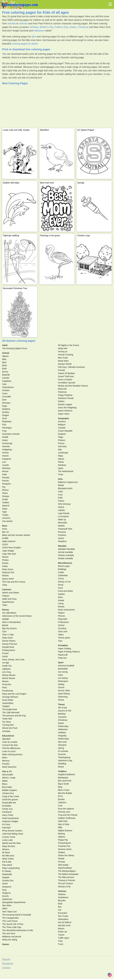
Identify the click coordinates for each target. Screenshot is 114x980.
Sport (61, 662)
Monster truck (64, 925)
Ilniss (60, 597)
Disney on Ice (64, 582)
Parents (6, 959)
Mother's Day (47, 27)
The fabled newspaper (68, 874)
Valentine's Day (65, 761)
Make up (62, 520)
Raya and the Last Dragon (14, 694)
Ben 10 (5, 532)
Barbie (61, 485)
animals (12, 24)
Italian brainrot (9, 541)
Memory (6, 761)
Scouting (62, 628)
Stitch (5, 909)
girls (34, 37)
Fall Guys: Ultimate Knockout (71, 367)
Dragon (5, 415)
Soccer (61, 687)
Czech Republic (65, 431)
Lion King (6, 672)
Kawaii (61, 600)
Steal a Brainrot (65, 411)
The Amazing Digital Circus (15, 348)
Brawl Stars (63, 361)
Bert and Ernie (65, 781)
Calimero (62, 802)
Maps (61, 456)
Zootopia (6, 731)
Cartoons (7, 590)
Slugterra (6, 893)
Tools (5, 585)
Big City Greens (9, 628)
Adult (5, 345)
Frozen (5, 653)
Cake (60, 491)
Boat (60, 904)
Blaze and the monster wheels (16, 535)
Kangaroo (7, 459)
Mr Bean (6, 852)
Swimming (63, 697)
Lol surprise (63, 516)
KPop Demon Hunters (12, 831)
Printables (63, 645)
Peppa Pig (63, 840)
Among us (63, 351)
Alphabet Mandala (66, 549)
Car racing (63, 672)
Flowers (62, 440)
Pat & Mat (7, 862)
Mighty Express (65, 831)
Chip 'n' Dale (8, 635)
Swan (5, 509)
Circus (61, 579)
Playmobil (63, 619)
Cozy (60, 495)
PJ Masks (7, 871)
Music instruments (66, 610)
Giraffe (5, 437)
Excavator (63, 913)
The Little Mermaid (11, 712)
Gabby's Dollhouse (67, 818)
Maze (5, 758)
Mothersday (63, 739)
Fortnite (62, 370)
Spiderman (7, 899)
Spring (61, 748)
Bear (4, 362)
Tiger (4, 512)
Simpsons (7, 887)
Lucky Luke (7, 840)
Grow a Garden (65, 380)
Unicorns (6, 518)
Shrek (5, 884)
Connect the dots (10, 745)
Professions (63, 622)
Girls (60, 479)
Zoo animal (7, 521)
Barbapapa (63, 778)
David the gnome (10, 800)
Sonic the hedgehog (67, 408)
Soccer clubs (64, 691)
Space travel (8, 579)
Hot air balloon (65, 922)
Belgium (62, 425)
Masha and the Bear (11, 843)
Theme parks (64, 638)
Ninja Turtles (8, 859)
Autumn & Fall (65, 711)
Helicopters (63, 919)
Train (60, 941)
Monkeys (6, 468)
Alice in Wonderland (11, 622)
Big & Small (63, 784)
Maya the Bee (8, 846)
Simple (61, 859)
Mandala (62, 546)
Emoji (61, 585)
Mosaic (61, 607)
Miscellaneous (65, 563)
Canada (62, 428)
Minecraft (62, 389)
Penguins (6, 484)
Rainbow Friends (66, 398)
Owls (4, 474)
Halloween (39, 31)
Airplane (62, 894)
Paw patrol (7, 865)
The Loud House (10, 921)
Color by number (10, 742)
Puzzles (6, 764)
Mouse (5, 471)
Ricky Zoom (8, 569)
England (62, 434)
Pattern (61, 613)
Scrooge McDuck (10, 697)
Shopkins (62, 541)
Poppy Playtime (65, 395)
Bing (60, 787)
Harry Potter (8, 815)
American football (66, 666)
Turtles (5, 515)
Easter (73, 27)
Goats (5, 440)
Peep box (62, 658)
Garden (62, 594)
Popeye (6, 596)
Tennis (61, 700)
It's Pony (6, 824)
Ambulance (63, 897)
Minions (6, 849)
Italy (60, 450)
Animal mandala (65, 552)
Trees (61, 474)
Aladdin (6, 619)
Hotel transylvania (10, 818)
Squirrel (6, 506)
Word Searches (9, 767)
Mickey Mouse (9, 675)
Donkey (6, 412)
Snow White (8, 700)
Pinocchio (7, 684)
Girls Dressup (64, 504)
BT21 (60, 796)
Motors (61, 929)
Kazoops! (6, 828)
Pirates (5, 560)
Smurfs (5, 896)
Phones (62, 616)
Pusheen (62, 535)
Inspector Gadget (10, 821)
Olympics (62, 745)
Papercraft (63, 655)
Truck (61, 944)
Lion (4, 462)
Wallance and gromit (12, 937)
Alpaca (5, 356)
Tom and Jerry (9, 933)
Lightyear (6, 669)
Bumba (61, 799)
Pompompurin (64, 843)
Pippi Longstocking (11, 868)
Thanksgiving (64, 757)
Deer (4, 400)
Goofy (5, 656)
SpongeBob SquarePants (14, 902)
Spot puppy (63, 865)
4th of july (62, 708)
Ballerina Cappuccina (68, 482)
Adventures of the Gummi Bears (17, 616)
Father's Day (62, 27)
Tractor (61, 935)
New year (62, 742)
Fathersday (63, 726)
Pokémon (62, 392)
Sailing (61, 684)
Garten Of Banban (66, 373)
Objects (62, 837)
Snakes (6, 502)
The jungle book (9, 709)
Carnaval (62, 717)
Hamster (6, 446)
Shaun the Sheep (66, 855)
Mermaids (63, 523)
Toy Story (6, 722)
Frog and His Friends (68, 815)
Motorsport (63, 681)
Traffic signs (64, 938)
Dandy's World (65, 364)
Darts (60, 675)
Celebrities (63, 575)
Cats (4, 384)
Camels (6, 378)
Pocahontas (8, 691)
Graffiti (5, 538)
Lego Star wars (9, 554)
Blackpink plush (65, 488)
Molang (61, 834)
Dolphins (6, 409)
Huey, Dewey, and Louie (13, 660)
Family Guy (7, 809)
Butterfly (6, 375)
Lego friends (64, 513)
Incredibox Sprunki (67, 383)
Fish (4, 425)
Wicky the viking (9, 940)
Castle (61, 572)
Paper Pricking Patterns (69, 652)
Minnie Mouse (9, 678)
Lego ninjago (8, 551)
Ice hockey (63, 678)
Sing (4, 890)
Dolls (60, 498)
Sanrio (61, 538)
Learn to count (9, 751)
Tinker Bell (7, 719)
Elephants (7, 421)
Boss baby (7, 787)
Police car (63, 932)
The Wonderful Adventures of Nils (18, 930)
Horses (5, 453)
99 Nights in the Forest (69, 345)
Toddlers (62, 771)
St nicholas (63, 751)
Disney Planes (9, 641)
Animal (6, 353)
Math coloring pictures (12, 754)
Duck (4, 418)
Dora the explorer (66, 809)
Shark (5, 493)
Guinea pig (7, 443)
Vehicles (62, 891)
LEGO (5, 544)
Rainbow (62, 465)
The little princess (66, 877)
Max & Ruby (64, 824)
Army (5, 529)
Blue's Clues (64, 790)
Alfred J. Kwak (9, 778)
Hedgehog (7, 450)
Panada (6, 478)
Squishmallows (65, 868)
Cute (60, 806)
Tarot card (63, 631)
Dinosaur (6, 403)
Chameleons (8, 387)
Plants (61, 462)
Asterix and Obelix (11, 593)
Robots (5, 576)
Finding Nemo (9, 650)
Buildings (62, 569)
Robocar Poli (8, 572)
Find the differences (11, 748)
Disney (5, 610)
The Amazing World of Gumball (16, 915)
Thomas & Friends (66, 880)
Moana (5, 681)
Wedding (62, 764)
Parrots (5, 481)
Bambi (5, 625)
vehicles (23, 24)
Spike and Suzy (9, 599)
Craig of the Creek (11, 796)
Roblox (61, 401)
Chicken (6, 390)
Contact (6, 968)
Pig (4, 487)
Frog (4, 431)
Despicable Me (9, 803)
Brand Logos (64, 566)
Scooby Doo (8, 880)
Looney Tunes (9, 837)
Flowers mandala (66, 555)
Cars (4, 631)
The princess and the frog (14, 716)
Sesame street (65, 849)
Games (6, 944)
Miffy (60, 827)
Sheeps (6, 496)
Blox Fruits (63, 358)
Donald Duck (8, 647)
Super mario (64, 414)
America (62, 421)
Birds (4, 365)
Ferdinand (7, 812)
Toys (60, 641)
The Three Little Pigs (12, 927)
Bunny (5, 372)
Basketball (63, 669)
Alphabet (6, 739)
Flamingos (7, 428)
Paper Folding (64, 649)
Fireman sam (64, 812)
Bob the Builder (65, 793)
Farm (60, 588)
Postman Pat (64, 846)
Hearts (61, 507)
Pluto (4, 688)
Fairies (61, 501)
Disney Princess (9, 644)
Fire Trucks (63, 916)
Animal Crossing (66, 355)
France (61, 443)
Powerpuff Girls (65, 529)
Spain (61, 468)
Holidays (62, 732)
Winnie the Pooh (10, 728)
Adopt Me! (63, 348)
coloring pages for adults (25, 44)
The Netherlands (66, 471)
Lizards (5, 465)
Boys (5, 526)
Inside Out (7, 666)
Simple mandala (65, 558)
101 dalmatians (9, 613)
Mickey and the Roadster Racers (73, 386)
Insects (5, 456)
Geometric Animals (11, 434)
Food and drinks (65, 591)
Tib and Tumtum (66, 883)
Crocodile (6, 397)
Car (60, 910)
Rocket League (65, 404)
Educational (8, 736)
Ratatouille (7, 874)
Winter (61, 767)
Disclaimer (8, 963)
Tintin (5, 605)
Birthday (62, 714)
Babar (5, 781)
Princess (62, 532)
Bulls (4, 369)
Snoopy (62, 862)
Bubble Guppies (9, 790)
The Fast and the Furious (14, 582)
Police (5, 566)
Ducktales (7, 806)
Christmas (83, 27)
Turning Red (8, 725)
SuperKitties (8, 703)
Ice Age (6, 663)
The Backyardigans (67, 871)
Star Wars (7, 905)
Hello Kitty (63, 821)
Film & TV (7, 771)
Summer (62, 754)
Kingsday (62, 736)
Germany (62, 446)
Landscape (63, 453)
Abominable (8, 775)
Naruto (5, 557)
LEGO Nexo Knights (11, 548)
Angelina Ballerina (66, 774)
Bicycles (62, 901)
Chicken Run (8, 793)
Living (61, 603)
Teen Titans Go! (9, 912)
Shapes (62, 852)
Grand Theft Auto (66, 376)
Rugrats (6, 877)
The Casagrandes (10, 918)
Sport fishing (64, 694)
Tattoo (61, 635)
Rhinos (5, 490)
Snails (5, 499)
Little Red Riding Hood (12, 834)
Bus (60, 907)
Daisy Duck (7, 638)
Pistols (5, 563)
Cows (5, 393)
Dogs (5, 406)
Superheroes (8, 602)
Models (61, 526)
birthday (34, 27)
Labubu (62, 510)
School (61, 625)
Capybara (7, 381)
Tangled (6, 706)
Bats (4, 359)
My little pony (8, 856)
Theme (61, 704)
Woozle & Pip (64, 887)
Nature (61, 459)
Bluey (5, 784)
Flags (61, 437)
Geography (64, 418)
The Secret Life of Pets (13, 924)
